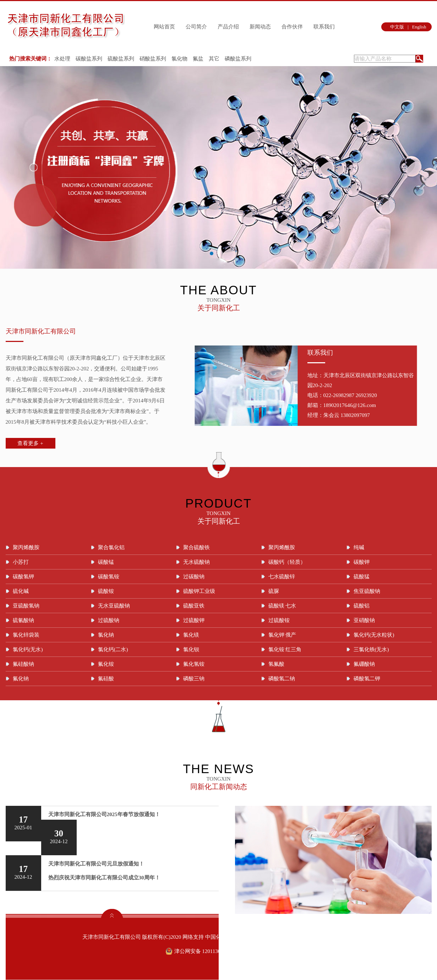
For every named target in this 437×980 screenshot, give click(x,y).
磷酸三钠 (194, 679)
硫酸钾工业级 (199, 591)
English (419, 27)
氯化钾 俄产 (282, 635)
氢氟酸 (276, 664)
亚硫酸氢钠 (26, 606)
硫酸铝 (362, 606)
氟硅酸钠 (23, 664)
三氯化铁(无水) (371, 649)
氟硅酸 (106, 679)
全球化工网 (247, 937)
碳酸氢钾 (23, 577)
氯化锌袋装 (26, 635)
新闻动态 (260, 27)
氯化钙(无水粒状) (374, 635)
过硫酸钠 (109, 620)
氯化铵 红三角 (285, 649)
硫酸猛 (362, 577)
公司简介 (196, 27)
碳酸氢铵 (109, 577)
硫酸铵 (106, 591)
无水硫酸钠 (196, 562)
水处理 (62, 59)
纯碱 (359, 547)
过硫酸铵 (279, 620)
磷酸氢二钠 (282, 679)
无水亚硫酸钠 (114, 606)
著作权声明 (292, 937)
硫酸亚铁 (194, 606)
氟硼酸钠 (364, 664)
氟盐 (198, 59)
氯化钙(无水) (28, 649)
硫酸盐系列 (121, 59)
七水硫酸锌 (282, 577)
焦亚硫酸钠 (367, 591)
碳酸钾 (362, 562)
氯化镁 (191, 635)
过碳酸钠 (194, 577)
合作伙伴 (292, 27)
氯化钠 (106, 635)
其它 (214, 59)
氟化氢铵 (194, 664)
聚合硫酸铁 (196, 547)
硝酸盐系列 (153, 59)
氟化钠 (21, 679)
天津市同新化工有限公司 (41, 331)
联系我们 (324, 27)
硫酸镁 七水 (282, 606)
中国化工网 (218, 937)
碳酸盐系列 (89, 59)
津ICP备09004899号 (331, 937)
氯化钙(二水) (113, 649)
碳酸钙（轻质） (287, 562)
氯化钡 (191, 649)
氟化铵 (106, 664)
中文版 (397, 27)
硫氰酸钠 (23, 620)
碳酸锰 (106, 562)
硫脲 (274, 591)
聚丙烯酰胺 (26, 547)
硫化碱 (21, 591)
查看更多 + (30, 443)
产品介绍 (228, 27)
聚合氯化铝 (111, 547)
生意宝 (269, 937)
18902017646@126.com (350, 405)
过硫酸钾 (194, 620)
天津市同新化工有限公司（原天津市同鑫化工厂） (64, 358)
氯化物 (179, 59)
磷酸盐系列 (238, 59)
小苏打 (21, 562)
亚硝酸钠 (364, 620)
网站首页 (164, 27)
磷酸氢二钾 (367, 679)
